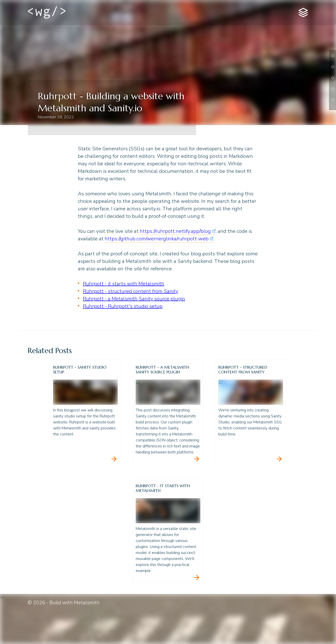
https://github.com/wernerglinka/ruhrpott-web (157, 239)
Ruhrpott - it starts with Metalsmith (124, 284)
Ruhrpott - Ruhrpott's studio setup (123, 306)
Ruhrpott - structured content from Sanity (130, 291)
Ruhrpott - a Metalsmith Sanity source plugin (134, 299)
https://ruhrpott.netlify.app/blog (175, 231)
